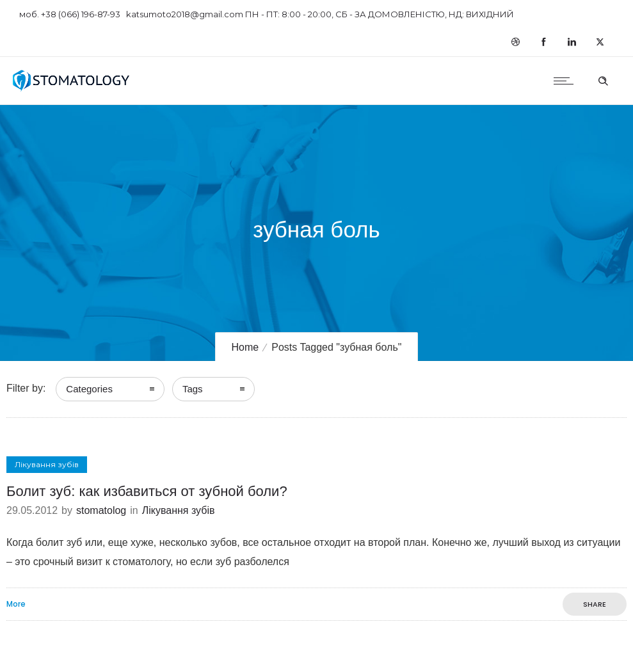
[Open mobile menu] (566, 81)
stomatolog (101, 510)
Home (245, 347)
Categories (89, 389)
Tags (193, 389)
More (16, 604)
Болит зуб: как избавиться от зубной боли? (147, 491)
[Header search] (603, 79)
